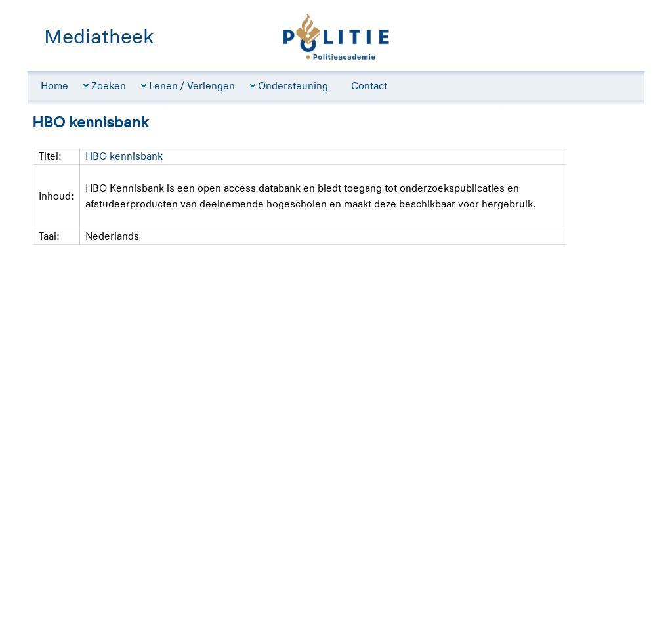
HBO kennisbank (124, 156)
